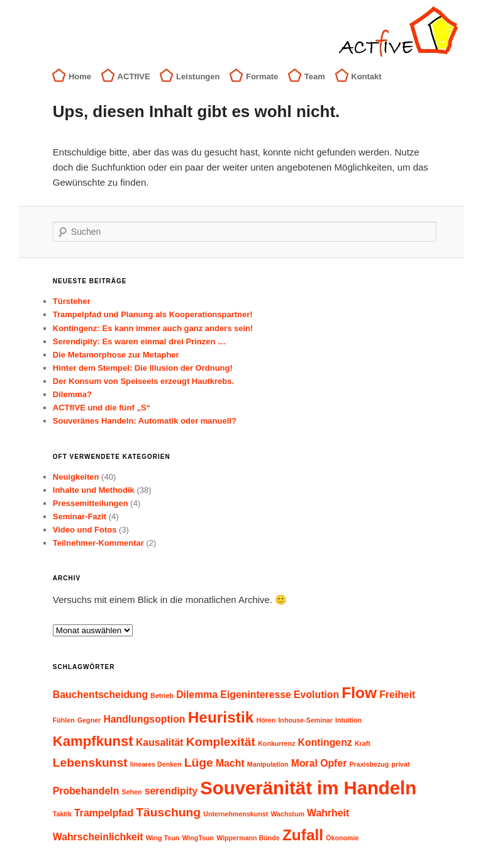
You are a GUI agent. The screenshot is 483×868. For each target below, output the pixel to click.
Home (80, 76)
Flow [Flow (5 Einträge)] (359, 693)
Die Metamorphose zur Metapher (116, 355)
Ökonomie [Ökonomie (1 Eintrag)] (342, 838)
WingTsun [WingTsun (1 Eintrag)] (198, 838)
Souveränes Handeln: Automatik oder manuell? (145, 421)
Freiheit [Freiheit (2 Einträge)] (397, 695)
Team (315, 76)
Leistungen (198, 76)
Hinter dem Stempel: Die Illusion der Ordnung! (143, 368)
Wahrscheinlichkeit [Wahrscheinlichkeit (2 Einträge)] (98, 837)
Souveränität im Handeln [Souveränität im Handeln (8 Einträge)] (308, 788)
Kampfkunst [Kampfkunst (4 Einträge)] (93, 741)
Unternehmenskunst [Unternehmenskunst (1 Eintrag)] (236, 814)
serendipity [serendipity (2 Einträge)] (171, 791)
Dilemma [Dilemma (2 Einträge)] (197, 695)
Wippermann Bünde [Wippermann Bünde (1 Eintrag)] (248, 838)
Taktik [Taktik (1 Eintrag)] (62, 814)
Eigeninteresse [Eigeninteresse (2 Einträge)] (256, 695)
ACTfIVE (134, 76)
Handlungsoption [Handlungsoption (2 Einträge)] (144, 719)
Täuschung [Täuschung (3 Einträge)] (168, 812)
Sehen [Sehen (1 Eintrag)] (132, 792)
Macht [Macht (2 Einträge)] (230, 763)
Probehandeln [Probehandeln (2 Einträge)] (86, 791)
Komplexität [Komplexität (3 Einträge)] (221, 742)
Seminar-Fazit (80, 516)
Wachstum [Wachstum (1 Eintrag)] (287, 814)
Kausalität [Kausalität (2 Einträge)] (160, 742)
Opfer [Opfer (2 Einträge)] (333, 763)
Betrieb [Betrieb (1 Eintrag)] (162, 696)
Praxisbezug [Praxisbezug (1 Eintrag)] (369, 764)
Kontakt (366, 76)
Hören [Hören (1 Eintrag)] (266, 720)
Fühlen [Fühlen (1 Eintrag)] (64, 720)
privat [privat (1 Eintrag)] (400, 764)
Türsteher (72, 301)
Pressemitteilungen (91, 503)
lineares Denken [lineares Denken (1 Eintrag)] (156, 764)
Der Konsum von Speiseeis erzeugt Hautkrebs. (143, 381)
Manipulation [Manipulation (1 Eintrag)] (268, 764)
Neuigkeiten (76, 477)
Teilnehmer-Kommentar (98, 543)
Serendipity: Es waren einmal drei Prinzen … (139, 341)
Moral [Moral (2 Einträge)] (304, 763)
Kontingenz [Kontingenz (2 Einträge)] (325, 742)
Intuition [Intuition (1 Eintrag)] (348, 720)
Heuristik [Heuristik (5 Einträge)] (221, 717)
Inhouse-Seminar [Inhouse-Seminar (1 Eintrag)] (305, 720)
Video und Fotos (85, 530)
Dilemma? (72, 394)
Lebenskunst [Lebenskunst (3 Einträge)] (90, 763)
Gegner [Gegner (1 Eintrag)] (89, 720)
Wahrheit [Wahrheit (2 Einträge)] (328, 813)
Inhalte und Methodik (94, 490)
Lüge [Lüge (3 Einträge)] (199, 763)
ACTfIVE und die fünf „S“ (102, 408)
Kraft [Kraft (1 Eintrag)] (363, 743)
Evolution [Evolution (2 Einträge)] (316, 695)
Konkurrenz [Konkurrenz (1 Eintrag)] (276, 743)
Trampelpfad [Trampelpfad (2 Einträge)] (104, 813)
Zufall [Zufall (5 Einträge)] (303, 835)
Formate (262, 76)
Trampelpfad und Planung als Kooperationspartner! (153, 314)
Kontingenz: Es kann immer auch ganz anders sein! (153, 328)
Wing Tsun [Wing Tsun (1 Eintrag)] (163, 838)
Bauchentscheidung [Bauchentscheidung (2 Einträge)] (100, 695)
